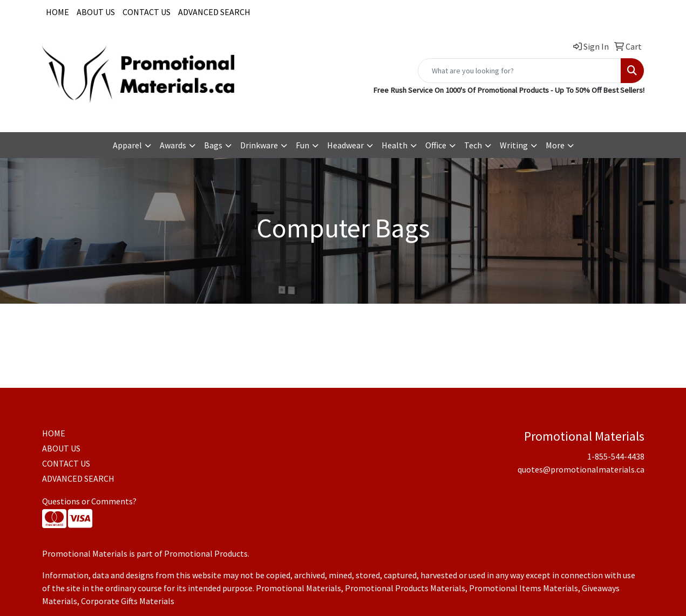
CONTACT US (147, 12)
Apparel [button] (127, 145)
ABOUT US (96, 12)
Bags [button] (213, 145)
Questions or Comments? (89, 501)
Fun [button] (303, 145)
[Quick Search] (519, 71)
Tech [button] (473, 145)
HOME (57, 12)
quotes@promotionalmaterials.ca (581, 112)
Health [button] (395, 145)
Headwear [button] (345, 145)
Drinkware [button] (259, 145)
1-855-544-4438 (482, 112)
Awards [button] (173, 145)
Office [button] (436, 145)
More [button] (555, 145)
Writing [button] (514, 145)
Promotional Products (206, 553)
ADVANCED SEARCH (214, 12)
